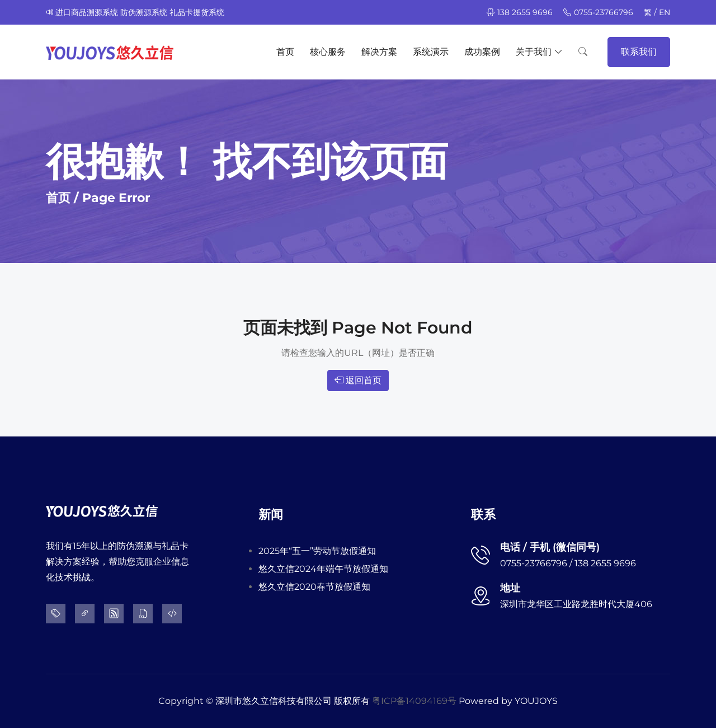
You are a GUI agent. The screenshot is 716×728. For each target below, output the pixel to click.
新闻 (271, 515)
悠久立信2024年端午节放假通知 (323, 569)
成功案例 (482, 52)
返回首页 (358, 380)
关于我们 (539, 52)
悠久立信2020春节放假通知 (314, 587)
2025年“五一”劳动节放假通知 (317, 551)
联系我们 (639, 52)
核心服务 (328, 52)
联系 (483, 515)
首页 (285, 52)
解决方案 (379, 52)
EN (665, 12)
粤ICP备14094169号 (414, 701)
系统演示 (431, 52)
